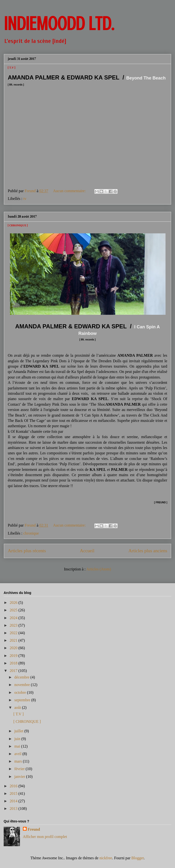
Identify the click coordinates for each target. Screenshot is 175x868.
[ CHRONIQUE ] (18, 225)
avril (18, 754)
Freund (34, 829)
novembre (23, 685)
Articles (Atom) (99, 569)
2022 (14, 633)
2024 (14, 618)
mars (19, 761)
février (20, 769)
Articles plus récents (27, 551)
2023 (14, 625)
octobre (21, 692)
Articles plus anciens (148, 551)
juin (18, 739)
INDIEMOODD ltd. (59, 24)
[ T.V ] (12, 68)
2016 (14, 786)
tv (25, 199)
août (18, 707)
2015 (14, 793)
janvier (20, 777)
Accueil (87, 551)
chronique (31, 533)
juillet (19, 731)
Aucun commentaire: (70, 191)
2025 (14, 610)
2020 (14, 648)
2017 (14, 671)
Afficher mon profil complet (45, 837)
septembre (23, 700)
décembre (22, 677)
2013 (14, 809)
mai (18, 746)
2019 (14, 656)
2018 (14, 663)
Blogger (138, 858)
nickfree (106, 858)
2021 (14, 640)
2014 (14, 801)
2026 (14, 603)
